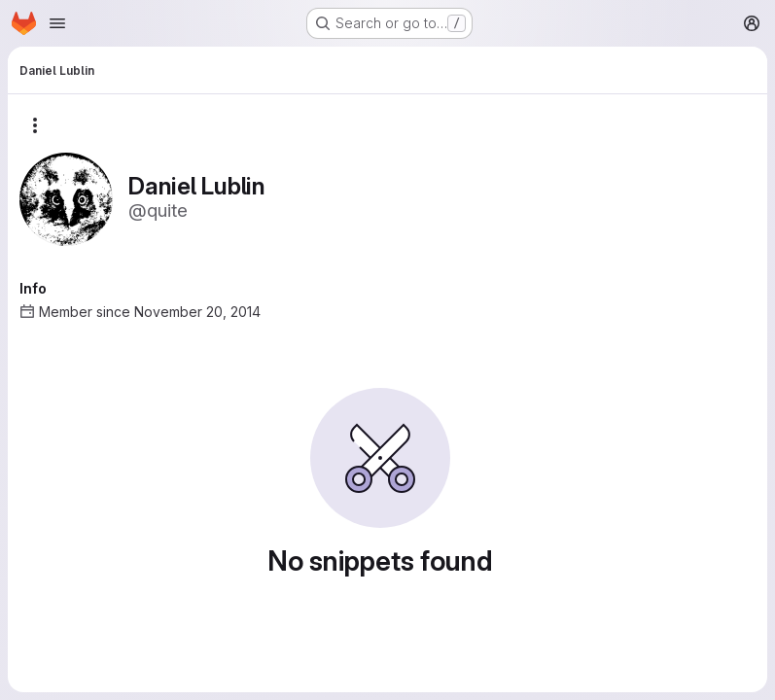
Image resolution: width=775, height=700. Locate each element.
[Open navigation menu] (57, 23)
